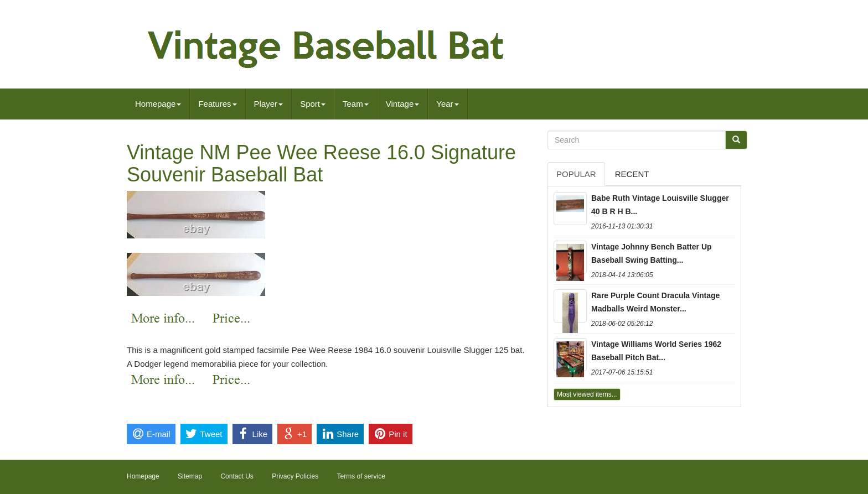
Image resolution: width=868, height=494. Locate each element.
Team (356, 104)
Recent (632, 174)
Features (217, 104)
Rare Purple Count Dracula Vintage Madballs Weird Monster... (655, 302)
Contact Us (237, 476)
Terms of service (361, 476)
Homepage (158, 104)
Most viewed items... (587, 394)
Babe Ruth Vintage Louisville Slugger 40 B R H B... (660, 205)
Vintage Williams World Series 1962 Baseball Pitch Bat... (656, 351)
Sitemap (190, 476)
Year (447, 104)
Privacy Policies (295, 476)
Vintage (403, 104)
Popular (576, 174)
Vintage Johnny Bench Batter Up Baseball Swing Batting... (652, 253)
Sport (313, 104)
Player (269, 104)
